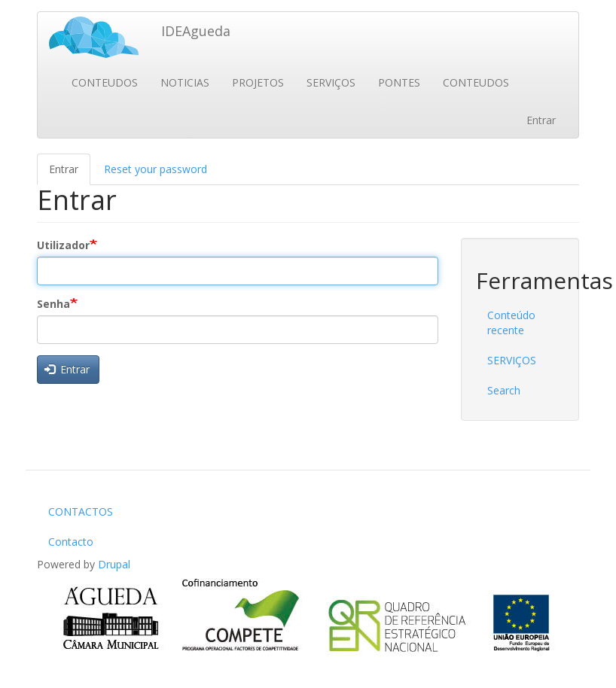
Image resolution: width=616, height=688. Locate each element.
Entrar (541, 120)
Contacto (71, 542)
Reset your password (156, 169)
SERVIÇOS (331, 82)
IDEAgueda (196, 31)
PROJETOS (258, 82)
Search (504, 390)
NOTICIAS (185, 82)
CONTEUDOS (105, 82)
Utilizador (63, 245)
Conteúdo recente (511, 323)
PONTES (399, 82)
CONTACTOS (81, 511)
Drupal (114, 564)
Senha (53, 304)
